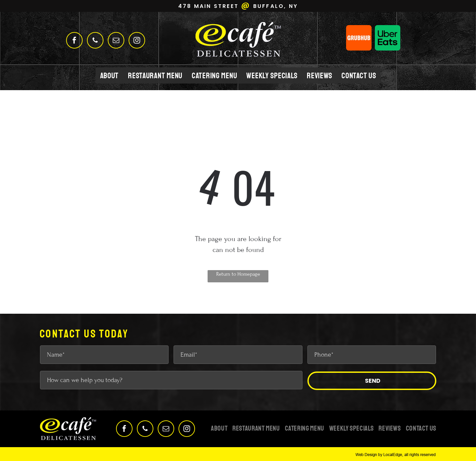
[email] (116, 41)
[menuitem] (110, 75)
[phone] (95, 41)
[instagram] (137, 41)
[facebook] (74, 41)
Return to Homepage (238, 274)
